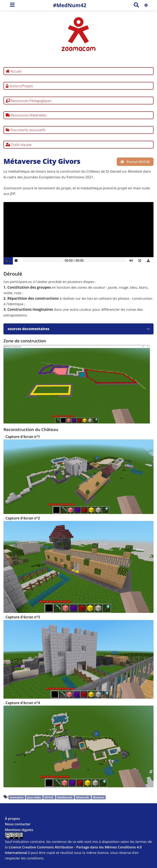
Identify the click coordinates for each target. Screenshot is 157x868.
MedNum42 (65, 797)
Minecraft (83, 797)
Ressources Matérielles (26, 115)
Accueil (14, 71)
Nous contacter (18, 824)
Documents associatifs (26, 130)
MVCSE (49, 797)
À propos (12, 818)
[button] (141, 261)
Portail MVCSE (135, 162)
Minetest (99, 797)
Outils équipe (19, 145)
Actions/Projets (19, 86)
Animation (17, 797)
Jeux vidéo (34, 797)
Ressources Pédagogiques (29, 101)
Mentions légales (19, 830)
